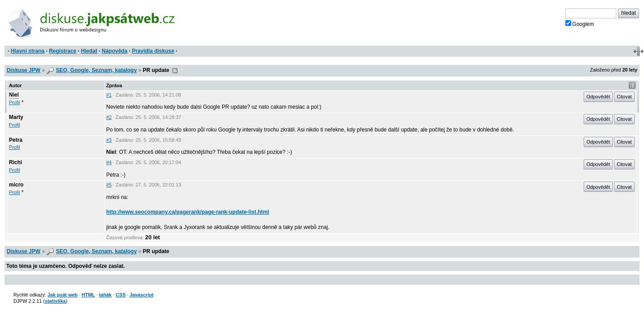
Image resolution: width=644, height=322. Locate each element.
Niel (14, 95)
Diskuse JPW (23, 70)
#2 (109, 117)
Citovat (624, 97)
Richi (15, 162)
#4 (109, 162)
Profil (15, 102)
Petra (16, 140)
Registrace (62, 51)
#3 (109, 140)
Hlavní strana (28, 51)
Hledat (89, 51)
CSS (121, 295)
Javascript (142, 295)
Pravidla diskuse (153, 51)
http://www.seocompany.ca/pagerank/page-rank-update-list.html (188, 212)
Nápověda (115, 51)
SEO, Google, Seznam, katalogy (96, 70)
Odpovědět (598, 97)
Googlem (580, 24)
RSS (175, 71)
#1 (109, 95)
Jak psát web (62, 295)
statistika (55, 301)
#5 (109, 185)
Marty (16, 117)
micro (16, 185)
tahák (105, 295)
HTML (88, 295)
